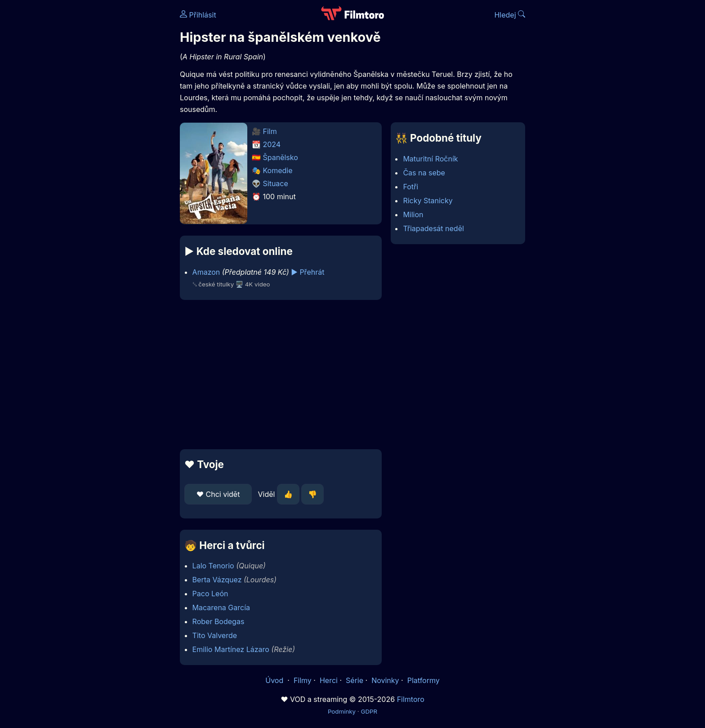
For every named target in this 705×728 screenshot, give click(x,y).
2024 (272, 144)
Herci (329, 680)
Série (355, 680)
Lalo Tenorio (213, 566)
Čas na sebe (424, 173)
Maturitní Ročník (430, 159)
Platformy (424, 680)
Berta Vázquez (217, 580)
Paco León (210, 594)
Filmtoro (411, 699)
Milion (413, 214)
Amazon (206, 272)
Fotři (411, 187)
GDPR (369, 711)
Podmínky (342, 711)
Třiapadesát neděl (433, 228)
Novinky (385, 680)
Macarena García (221, 607)
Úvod (275, 680)
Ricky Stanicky (428, 201)
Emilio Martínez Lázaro (231, 649)
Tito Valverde (215, 635)
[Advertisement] (115, 138)
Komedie (278, 170)
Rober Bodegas (219, 621)
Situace (276, 183)
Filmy (303, 680)
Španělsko (281, 157)
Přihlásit (198, 15)
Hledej (510, 15)
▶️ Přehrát (308, 272)
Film (270, 131)
